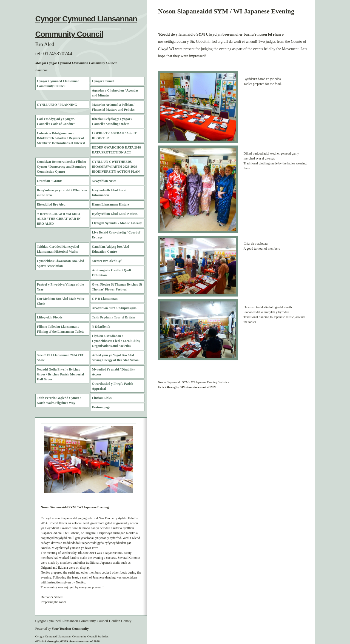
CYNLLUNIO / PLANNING (57, 105)
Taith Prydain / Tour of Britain (113, 317)
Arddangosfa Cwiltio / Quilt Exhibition (111, 273)
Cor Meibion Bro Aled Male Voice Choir (61, 301)
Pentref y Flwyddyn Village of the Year (60, 287)
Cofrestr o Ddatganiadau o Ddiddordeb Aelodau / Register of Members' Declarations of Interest (61, 138)
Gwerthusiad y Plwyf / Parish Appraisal (113, 386)
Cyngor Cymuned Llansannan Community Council (58, 84)
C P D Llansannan (105, 299)
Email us (41, 70)
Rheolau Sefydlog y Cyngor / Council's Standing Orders (112, 121)
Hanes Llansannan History (111, 204)
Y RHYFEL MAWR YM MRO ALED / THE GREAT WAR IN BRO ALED (59, 219)
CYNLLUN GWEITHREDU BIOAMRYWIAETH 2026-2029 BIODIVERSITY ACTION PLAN (116, 167)
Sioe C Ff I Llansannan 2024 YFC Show (61, 358)
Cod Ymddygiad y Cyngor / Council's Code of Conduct (56, 121)
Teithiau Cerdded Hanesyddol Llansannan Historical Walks (58, 249)
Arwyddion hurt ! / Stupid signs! (115, 308)
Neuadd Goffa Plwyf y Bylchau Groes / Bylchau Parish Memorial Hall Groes (61, 374)
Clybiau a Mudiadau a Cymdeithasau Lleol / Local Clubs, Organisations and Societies (116, 341)
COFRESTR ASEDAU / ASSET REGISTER (114, 136)
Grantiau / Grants (50, 181)
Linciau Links (102, 398)
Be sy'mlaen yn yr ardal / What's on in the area (62, 193)
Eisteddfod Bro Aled (51, 204)
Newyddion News (104, 181)
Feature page (101, 407)
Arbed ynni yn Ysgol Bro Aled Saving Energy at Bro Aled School (116, 358)
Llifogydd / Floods (50, 317)
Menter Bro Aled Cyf (107, 261)
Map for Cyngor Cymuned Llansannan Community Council (76, 63)
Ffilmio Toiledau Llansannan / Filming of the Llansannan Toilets (61, 329)
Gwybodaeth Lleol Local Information (109, 193)
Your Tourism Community (70, 629)
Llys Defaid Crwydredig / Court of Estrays (116, 235)
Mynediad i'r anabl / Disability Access (113, 372)
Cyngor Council (103, 81)
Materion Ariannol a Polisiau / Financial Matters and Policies (113, 107)
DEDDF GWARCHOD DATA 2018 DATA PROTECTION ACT (116, 150)
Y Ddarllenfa (101, 327)
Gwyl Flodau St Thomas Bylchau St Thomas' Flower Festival (117, 287)
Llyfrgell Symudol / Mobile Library (117, 223)
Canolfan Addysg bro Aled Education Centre (110, 249)
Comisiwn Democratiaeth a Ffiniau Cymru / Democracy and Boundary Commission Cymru (62, 167)
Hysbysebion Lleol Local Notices (115, 214)
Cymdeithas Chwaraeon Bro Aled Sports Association (61, 263)
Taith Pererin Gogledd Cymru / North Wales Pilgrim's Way (59, 400)
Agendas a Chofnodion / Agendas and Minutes (115, 93)
